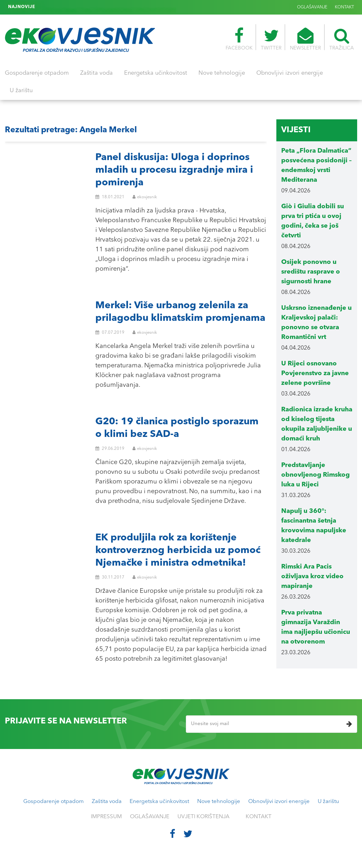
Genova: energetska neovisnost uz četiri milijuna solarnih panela (106, 7)
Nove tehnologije (222, 73)
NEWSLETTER (305, 39)
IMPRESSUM (106, 817)
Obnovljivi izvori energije (290, 73)
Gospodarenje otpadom (37, 73)
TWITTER (271, 39)
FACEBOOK (239, 39)
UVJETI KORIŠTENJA (203, 817)
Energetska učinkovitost (156, 73)
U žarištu (21, 91)
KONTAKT (344, 7)
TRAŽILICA (342, 39)
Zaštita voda (96, 73)
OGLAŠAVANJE (312, 7)
